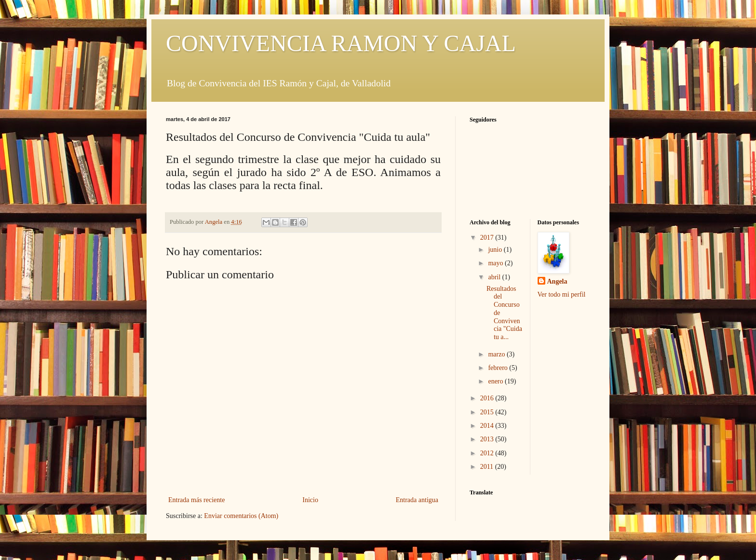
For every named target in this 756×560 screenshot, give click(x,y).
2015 (488, 412)
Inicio (310, 500)
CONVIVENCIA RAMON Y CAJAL (341, 43)
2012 (488, 453)
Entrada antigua (417, 500)
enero (496, 381)
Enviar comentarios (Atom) (241, 516)
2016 (488, 398)
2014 (488, 426)
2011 (488, 467)
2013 (488, 439)
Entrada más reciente (196, 500)
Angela (557, 281)
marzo (497, 354)
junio (496, 250)
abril (495, 277)
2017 (488, 238)
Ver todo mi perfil (562, 294)
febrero (499, 368)
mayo (496, 263)
